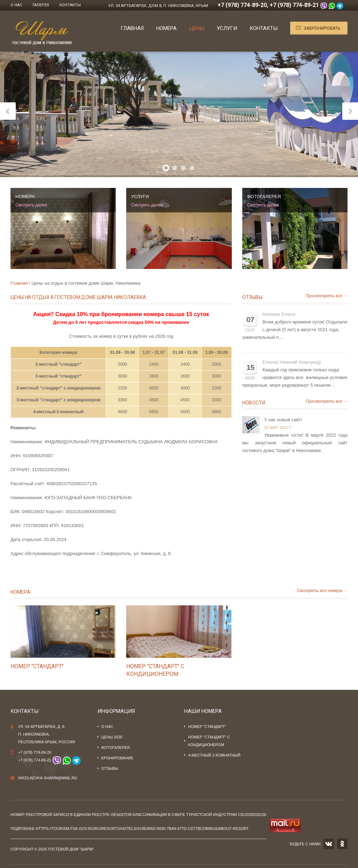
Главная (132, 28)
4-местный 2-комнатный (58, 412)
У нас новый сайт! (283, 420)
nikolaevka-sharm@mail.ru (48, 778)
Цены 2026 (112, 737)
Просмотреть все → (327, 296)
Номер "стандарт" (37, 666)
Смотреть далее (31, 205)
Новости (254, 403)
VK (329, 844)
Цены (197, 28)
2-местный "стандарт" (58, 364)
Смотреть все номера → (322, 591)
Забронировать (322, 28)
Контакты (70, 5)
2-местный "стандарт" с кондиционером (58, 388)
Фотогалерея (116, 747)
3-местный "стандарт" (58, 376)
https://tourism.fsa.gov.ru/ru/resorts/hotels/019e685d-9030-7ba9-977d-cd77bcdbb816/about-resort (142, 829)
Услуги (227, 28)
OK (342, 844)
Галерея (41, 5)
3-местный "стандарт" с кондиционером (58, 400)
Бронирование (117, 758)
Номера (166, 28)
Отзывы (252, 297)
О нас (16, 5)
